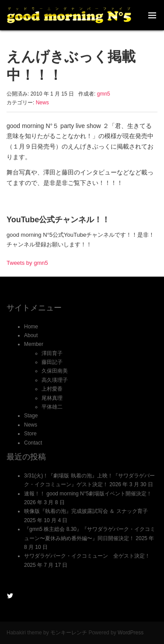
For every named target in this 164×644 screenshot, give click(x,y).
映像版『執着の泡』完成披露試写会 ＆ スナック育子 (86, 511)
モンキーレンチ (69, 633)
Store (30, 434)
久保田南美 (55, 371)
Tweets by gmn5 (27, 263)
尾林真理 (52, 398)
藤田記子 (52, 362)
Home (31, 327)
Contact (33, 443)
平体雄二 (52, 407)
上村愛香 (52, 389)
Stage (31, 416)
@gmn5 (10, 596)
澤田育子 (52, 353)
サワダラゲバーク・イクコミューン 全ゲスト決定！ (87, 556)
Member (34, 344)
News (42, 103)
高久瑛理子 (55, 380)
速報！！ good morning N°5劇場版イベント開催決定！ (88, 494)
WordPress (131, 633)
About (31, 335)
